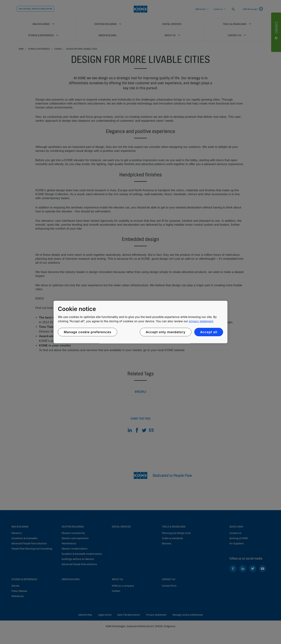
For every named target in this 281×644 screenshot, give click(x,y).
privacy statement (201, 321)
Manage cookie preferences (88, 332)
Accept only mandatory (166, 332)
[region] (140, 322)
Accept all (209, 332)
